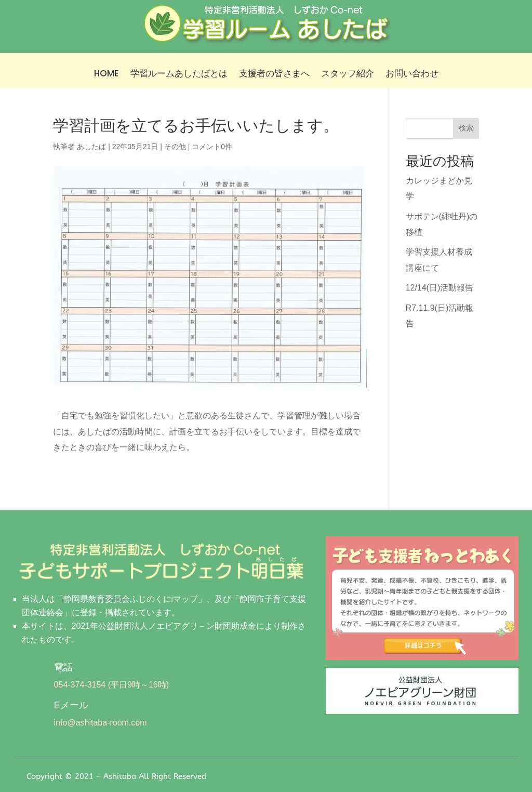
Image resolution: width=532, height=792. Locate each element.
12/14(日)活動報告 (440, 288)
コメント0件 (212, 147)
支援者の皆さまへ (274, 75)
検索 (466, 128)
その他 (175, 147)
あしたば (91, 147)
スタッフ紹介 (348, 75)
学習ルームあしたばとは (179, 75)
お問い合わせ (412, 75)
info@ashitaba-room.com (101, 723)
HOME (107, 75)
